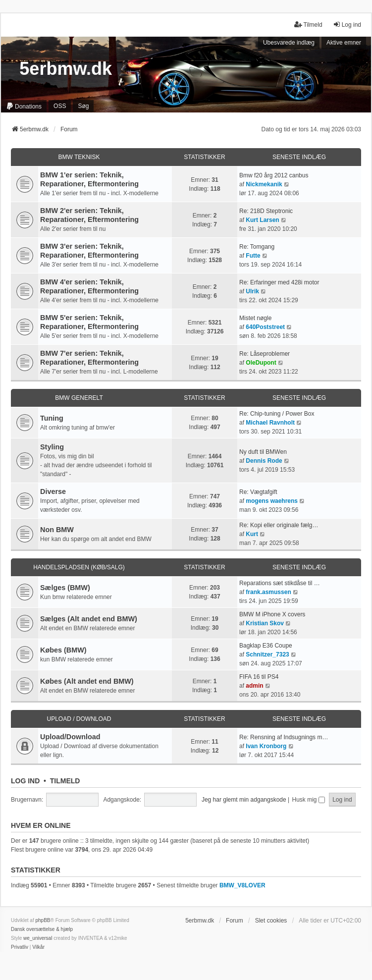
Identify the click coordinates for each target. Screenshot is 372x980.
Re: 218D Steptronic (266, 211)
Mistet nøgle (255, 318)
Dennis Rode (264, 461)
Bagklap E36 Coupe (266, 646)
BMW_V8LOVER (242, 885)
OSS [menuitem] (60, 106)
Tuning (52, 418)
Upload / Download (79, 719)
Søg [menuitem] (83, 106)
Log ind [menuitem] (347, 25)
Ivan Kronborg (266, 746)
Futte (253, 256)
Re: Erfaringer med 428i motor (279, 282)
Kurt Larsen (262, 220)
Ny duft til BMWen (263, 452)
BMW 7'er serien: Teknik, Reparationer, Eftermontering (89, 358)
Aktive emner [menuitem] (344, 43)
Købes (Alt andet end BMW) (87, 681)
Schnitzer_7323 (267, 654)
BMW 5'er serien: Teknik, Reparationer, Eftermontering (89, 322)
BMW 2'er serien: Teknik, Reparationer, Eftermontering (89, 215)
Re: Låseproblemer (265, 354)
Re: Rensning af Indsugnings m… (284, 737)
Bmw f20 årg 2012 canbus (274, 175)
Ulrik (252, 291)
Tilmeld (65, 781)
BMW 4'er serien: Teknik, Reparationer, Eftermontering (89, 286)
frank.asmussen (268, 592)
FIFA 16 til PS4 (259, 677)
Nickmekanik (264, 184)
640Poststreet (265, 327)
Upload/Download (70, 737)
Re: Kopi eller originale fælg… (279, 525)
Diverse (53, 491)
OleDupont (261, 363)
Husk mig (309, 800)
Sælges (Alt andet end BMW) (89, 619)
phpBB (43, 920)
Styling (52, 447)
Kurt (252, 534)
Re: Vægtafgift (258, 492)
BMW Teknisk (79, 157)
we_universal (38, 938)
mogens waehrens (272, 501)
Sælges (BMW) (65, 588)
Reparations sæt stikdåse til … (280, 583)
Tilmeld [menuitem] (308, 25)
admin (254, 686)
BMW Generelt (79, 398)
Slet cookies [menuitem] (271, 921)
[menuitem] (24, 107)
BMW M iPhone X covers (272, 614)
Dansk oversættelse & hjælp (42, 929)
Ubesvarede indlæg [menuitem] (289, 43)
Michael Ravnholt (270, 423)
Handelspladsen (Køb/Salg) (79, 567)
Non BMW (57, 530)
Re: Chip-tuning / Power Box (277, 414)
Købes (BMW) (63, 650)
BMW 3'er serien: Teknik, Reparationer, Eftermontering (89, 251)
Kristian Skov (265, 623)
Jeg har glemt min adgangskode (244, 800)
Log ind (25, 781)
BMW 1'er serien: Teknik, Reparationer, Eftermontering (89, 179)
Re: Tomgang (257, 247)
